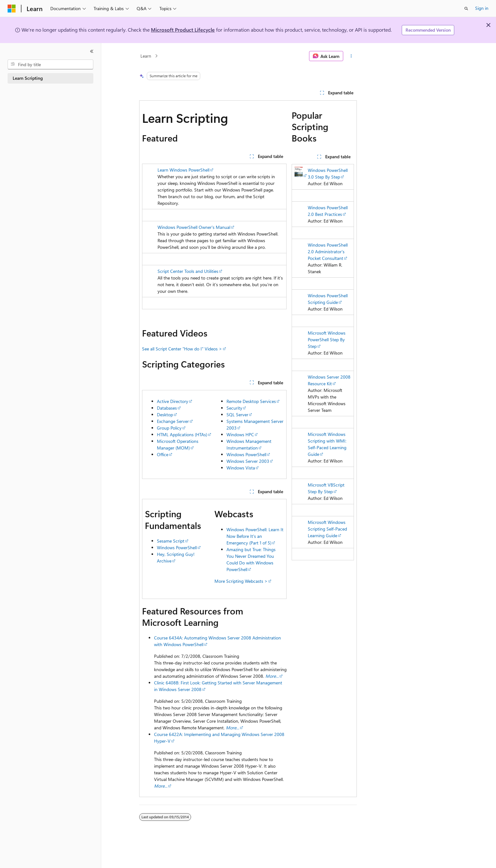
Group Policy (169, 428)
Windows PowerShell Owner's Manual (194, 227)
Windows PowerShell (246, 454)
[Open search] (466, 9)
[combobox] (50, 65)
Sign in (482, 8)
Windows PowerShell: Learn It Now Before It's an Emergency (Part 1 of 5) (255, 536)
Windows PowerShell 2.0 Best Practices (328, 211)
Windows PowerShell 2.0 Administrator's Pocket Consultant (328, 252)
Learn (146, 56)
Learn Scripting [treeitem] (28, 78)
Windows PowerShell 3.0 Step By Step (328, 173)
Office (163, 454)
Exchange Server (173, 421)
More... (161, 786)
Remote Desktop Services (251, 401)
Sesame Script (171, 541)
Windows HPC (240, 434)
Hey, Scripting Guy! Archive (176, 557)
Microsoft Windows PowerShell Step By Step (327, 340)
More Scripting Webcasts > (241, 581)
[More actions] (351, 56)
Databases (167, 408)
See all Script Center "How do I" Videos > (182, 349)
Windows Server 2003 (248, 461)
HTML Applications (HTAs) (182, 434)
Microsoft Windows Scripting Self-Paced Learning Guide (327, 529)
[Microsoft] (12, 9)
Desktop (165, 415)
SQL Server (237, 415)
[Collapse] (92, 51)
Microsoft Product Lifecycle (183, 30)
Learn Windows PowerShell (183, 170)
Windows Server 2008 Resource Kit (329, 380)
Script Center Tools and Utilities (188, 271)
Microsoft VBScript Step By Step (326, 488)
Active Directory (173, 401)
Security (234, 408)
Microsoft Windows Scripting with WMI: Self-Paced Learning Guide (327, 444)
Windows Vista (241, 468)
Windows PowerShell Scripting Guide (328, 299)
